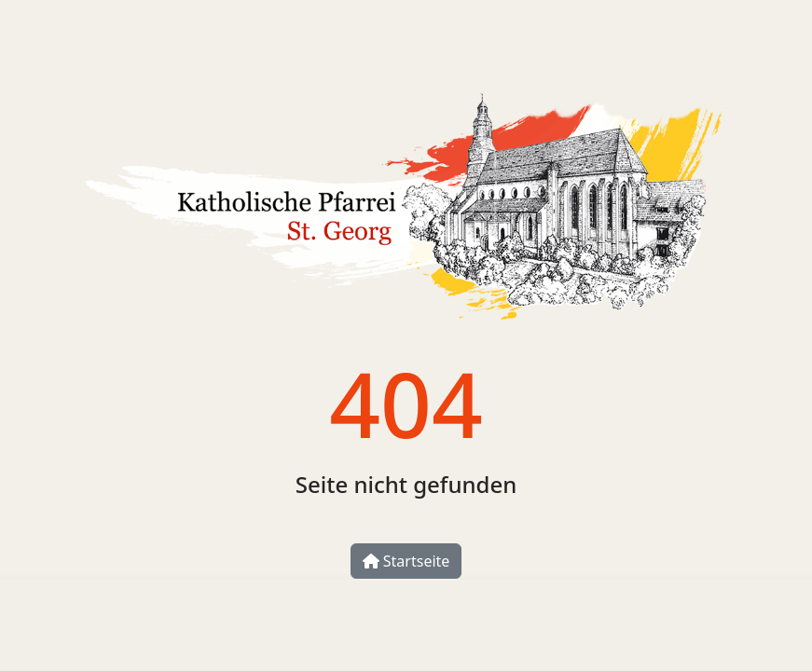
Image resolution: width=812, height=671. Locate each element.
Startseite (406, 561)
